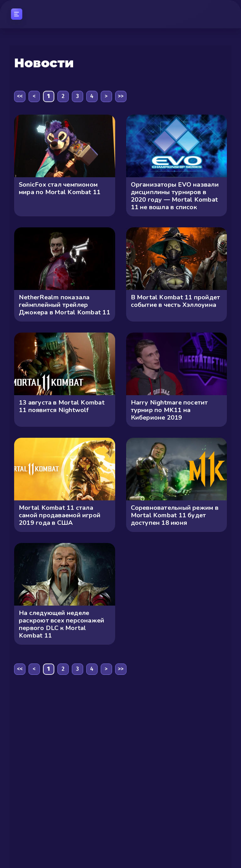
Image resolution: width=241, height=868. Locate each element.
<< (20, 96)
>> (121, 96)
